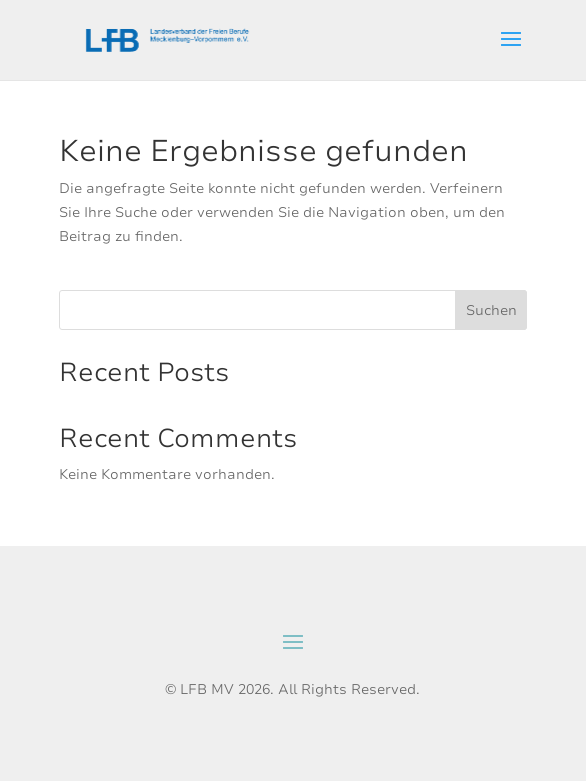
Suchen (491, 310)
